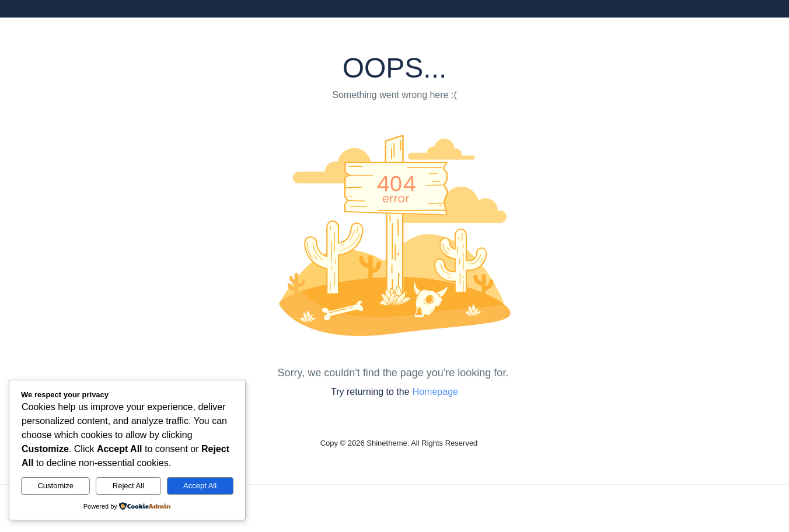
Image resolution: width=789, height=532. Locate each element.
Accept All (200, 486)
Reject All (128, 486)
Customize (55, 486)
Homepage (435, 392)
